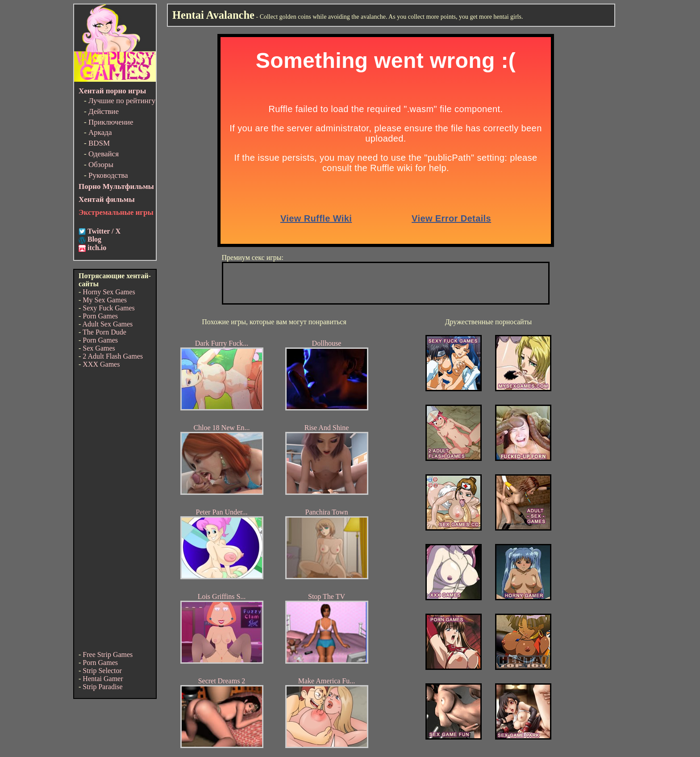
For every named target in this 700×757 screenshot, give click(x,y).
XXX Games (101, 364)
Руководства (108, 175)
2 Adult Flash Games (113, 356)
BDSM (99, 143)
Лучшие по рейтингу (122, 101)
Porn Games (100, 316)
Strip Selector (102, 671)
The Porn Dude (104, 332)
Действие (104, 111)
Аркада (100, 132)
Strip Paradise (102, 687)
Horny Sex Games (109, 292)
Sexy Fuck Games (108, 308)
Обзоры (101, 165)
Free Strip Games (108, 655)
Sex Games (99, 348)
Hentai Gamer (103, 679)
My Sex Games (105, 300)
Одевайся (104, 154)
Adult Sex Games (107, 324)
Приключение (111, 122)
